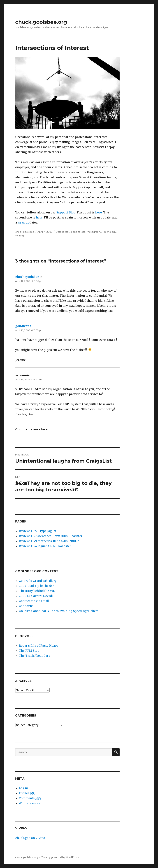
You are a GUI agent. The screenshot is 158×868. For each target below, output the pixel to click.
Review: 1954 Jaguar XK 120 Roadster (45, 546)
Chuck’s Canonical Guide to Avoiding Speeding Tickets (59, 611)
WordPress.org (30, 803)
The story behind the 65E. (37, 591)
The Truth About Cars (34, 656)
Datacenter (62, 232)
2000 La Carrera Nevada (36, 596)
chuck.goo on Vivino (30, 838)
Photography (94, 232)
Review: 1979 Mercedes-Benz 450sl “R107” (49, 541)
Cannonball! (28, 606)
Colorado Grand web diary (38, 581)
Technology (109, 232)
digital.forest (78, 232)
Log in (23, 788)
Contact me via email (34, 601)
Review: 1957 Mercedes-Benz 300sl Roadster (51, 536)
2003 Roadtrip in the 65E (37, 586)
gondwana (23, 326)
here (98, 212)
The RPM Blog (29, 651)
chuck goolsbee (25, 232)
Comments (30, 798)
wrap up (24, 222)
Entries (27, 793)
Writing (19, 236)
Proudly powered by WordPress (60, 857)
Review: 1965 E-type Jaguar (38, 531)
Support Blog (66, 212)
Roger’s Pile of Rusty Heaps (39, 646)
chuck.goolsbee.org (41, 22)
